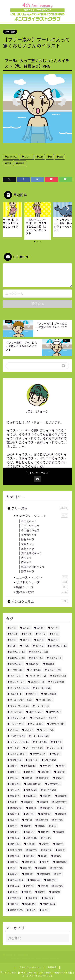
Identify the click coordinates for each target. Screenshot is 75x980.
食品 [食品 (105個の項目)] (49, 898)
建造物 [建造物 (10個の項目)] (48, 808)
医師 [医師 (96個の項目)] (30, 772)
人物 (41, 157)
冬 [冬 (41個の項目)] (62, 766)
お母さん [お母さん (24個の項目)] (55, 658)
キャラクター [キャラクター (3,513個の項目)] (19, 688)
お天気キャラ (29, 521)
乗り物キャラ (29, 535)
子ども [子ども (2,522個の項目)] (50, 790)
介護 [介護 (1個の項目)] (14, 766)
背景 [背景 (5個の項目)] (46, 862)
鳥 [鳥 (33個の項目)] (45, 910)
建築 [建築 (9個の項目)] (32, 808)
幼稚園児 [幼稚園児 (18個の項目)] (16, 808)
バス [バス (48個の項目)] (14, 730)
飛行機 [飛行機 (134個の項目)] (16, 898)
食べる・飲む (42, 592)
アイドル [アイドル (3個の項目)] (35, 670)
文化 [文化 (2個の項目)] (28, 820)
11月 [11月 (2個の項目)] (41, 640)
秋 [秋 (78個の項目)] (44, 856)
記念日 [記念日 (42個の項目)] (58, 868)
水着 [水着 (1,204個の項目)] (31, 838)
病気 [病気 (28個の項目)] (33, 850)
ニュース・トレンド (42, 577)
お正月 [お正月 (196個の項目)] (37, 658)
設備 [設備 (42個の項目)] (14, 874)
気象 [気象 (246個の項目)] (15, 838)
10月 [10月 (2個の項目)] (27, 640)
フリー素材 (10, 32)
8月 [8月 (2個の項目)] (55, 634)
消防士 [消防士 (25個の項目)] (15, 844)
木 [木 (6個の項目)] (54, 826)
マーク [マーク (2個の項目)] (15, 748)
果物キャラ (28, 549)
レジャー (28, 157)
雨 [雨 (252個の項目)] (14, 892)
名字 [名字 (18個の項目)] (14, 778)
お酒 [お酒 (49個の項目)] (50, 664)
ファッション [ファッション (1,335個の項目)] (19, 742)
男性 (9, 163)
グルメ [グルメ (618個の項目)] (16, 694)
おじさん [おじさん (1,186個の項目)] (17, 652)
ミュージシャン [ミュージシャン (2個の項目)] (34, 748)
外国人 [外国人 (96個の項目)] (15, 784)
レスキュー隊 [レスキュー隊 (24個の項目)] (18, 754)
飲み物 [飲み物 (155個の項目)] (31, 904)
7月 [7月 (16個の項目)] (42, 634)
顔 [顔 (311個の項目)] (41, 892)
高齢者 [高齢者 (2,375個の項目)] (16, 910)
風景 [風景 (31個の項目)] (56, 892)
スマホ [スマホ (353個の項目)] (55, 712)
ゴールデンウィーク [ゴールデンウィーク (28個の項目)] (21, 700)
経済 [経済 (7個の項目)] (57, 856)
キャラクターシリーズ (42, 516)
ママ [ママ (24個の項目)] (57, 742)
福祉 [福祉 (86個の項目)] (30, 856)
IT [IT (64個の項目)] (26, 646)
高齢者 (21, 163)
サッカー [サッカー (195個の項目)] (46, 700)
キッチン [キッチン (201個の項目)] (57, 682)
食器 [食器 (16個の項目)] (14, 904)
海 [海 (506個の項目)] (47, 838)
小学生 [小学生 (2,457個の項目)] (61, 802)
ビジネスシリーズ (42, 582)
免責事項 (52, 967)
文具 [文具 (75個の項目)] (14, 820)
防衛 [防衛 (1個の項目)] (44, 886)
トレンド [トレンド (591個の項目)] (17, 724)
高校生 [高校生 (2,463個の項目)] (49, 904)
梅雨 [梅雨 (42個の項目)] (30, 832)
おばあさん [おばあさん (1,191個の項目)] (40, 652)
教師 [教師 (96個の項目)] (62, 814)
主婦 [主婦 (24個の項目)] (56, 754)
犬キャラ (26, 558)
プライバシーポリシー (30, 967)
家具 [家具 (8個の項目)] (14, 802)
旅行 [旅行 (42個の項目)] (59, 820)
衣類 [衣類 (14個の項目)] (42, 868)
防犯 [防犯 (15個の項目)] (30, 886)
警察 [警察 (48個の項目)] (29, 874)
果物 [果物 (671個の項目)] (15, 832)
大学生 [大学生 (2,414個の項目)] (54, 784)
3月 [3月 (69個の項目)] (41, 628)
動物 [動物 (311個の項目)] (15, 772)
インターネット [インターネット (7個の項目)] (37, 676)
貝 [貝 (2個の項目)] (59, 874)
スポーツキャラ (30, 526)
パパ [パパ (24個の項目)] (29, 730)
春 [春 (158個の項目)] (27, 826)
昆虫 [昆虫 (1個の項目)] (14, 826)
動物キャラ (28, 539)
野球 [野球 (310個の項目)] (52, 880)
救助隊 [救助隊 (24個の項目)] (46, 814)
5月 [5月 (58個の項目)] (14, 634)
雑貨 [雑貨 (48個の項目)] (59, 886)
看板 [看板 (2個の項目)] (62, 850)
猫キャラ (26, 562)
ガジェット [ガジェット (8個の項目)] (37, 682)
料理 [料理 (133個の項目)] (43, 820)
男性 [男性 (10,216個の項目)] (16, 850)
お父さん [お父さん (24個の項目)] (16, 664)
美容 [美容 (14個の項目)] (14, 862)
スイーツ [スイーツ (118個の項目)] (42, 706)
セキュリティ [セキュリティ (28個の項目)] (18, 718)
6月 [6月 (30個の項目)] (28, 634)
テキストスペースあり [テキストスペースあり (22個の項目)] (45, 718)
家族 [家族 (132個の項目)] (28, 802)
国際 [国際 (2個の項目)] (28, 778)
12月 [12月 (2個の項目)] (55, 640)
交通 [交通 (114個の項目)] (33, 760)
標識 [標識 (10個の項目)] (60, 832)
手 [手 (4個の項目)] (62, 808)
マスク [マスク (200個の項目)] (41, 742)
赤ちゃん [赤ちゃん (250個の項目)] (17, 880)
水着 (61, 157)
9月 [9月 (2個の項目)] (13, 640)
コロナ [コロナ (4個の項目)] (33, 694)
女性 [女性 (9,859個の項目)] (31, 790)
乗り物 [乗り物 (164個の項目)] (16, 760)
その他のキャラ (30, 530)
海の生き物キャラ (32, 553)
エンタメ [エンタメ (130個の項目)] (59, 676)
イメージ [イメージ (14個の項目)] (16, 676)
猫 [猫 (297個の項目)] (59, 844)
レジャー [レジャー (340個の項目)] (56, 748)
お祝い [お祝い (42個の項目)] (34, 664)
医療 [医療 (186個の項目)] (46, 772)
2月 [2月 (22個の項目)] (27, 628)
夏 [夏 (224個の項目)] (59, 778)
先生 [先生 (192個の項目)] (48, 766)
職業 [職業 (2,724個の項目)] (30, 862)
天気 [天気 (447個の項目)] (15, 790)
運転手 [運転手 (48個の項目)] (35, 880)
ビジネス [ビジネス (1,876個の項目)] (17, 736)
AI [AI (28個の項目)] (13, 646)
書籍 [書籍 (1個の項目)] (41, 826)
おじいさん (12, 157)
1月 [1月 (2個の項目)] (13, 628)
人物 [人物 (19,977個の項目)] (50, 760)
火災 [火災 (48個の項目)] (31, 844)
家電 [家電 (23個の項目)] (44, 802)
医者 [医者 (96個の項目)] (61, 772)
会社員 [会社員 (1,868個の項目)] (30, 766)
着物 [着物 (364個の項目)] (15, 856)
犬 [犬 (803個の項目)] (45, 844)
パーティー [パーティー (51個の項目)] (47, 730)
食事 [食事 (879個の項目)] (33, 898)
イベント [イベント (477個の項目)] (54, 670)
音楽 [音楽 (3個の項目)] (28, 892)
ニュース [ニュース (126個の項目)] (37, 724)
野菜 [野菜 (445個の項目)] (15, 886)
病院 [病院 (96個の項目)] (47, 850)
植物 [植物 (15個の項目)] (45, 832)
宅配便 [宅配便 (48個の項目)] (31, 796)
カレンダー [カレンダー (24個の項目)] (17, 682)
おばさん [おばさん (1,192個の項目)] (17, 658)
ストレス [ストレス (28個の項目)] (16, 712)
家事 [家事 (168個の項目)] (62, 796)
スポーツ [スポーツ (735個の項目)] (36, 712)
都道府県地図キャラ (33, 567)
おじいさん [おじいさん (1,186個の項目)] (58, 646)
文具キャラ (28, 544)
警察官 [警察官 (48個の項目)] (45, 874)
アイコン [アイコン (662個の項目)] (17, 670)
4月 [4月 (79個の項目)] (55, 628)
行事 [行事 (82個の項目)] (27, 868)
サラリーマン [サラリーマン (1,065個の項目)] (19, 706)
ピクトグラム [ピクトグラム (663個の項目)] (40, 736)
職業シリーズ (42, 587)
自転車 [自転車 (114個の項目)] (61, 862)
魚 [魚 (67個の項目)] (32, 910)
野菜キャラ (28, 571)
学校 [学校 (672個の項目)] (15, 796)
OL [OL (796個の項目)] (39, 646)
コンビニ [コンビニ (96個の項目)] (50, 694)
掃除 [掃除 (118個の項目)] (15, 814)
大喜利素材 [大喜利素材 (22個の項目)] (34, 784)
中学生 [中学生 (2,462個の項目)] (39, 754)
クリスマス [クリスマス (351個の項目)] (43, 688)
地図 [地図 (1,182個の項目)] (44, 778)
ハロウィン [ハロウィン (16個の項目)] (57, 724)
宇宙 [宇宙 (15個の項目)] (47, 796)
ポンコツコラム (40, 601)
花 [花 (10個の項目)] (13, 868)
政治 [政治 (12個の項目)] (30, 814)
